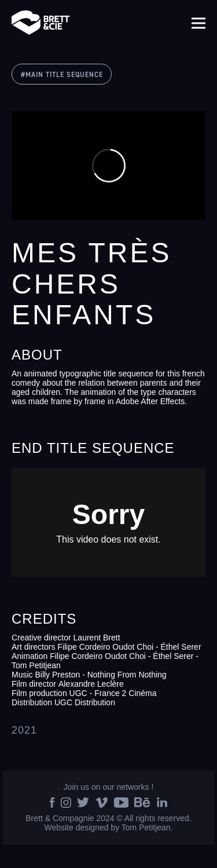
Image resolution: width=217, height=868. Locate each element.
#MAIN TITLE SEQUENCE (62, 75)
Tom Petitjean (146, 827)
